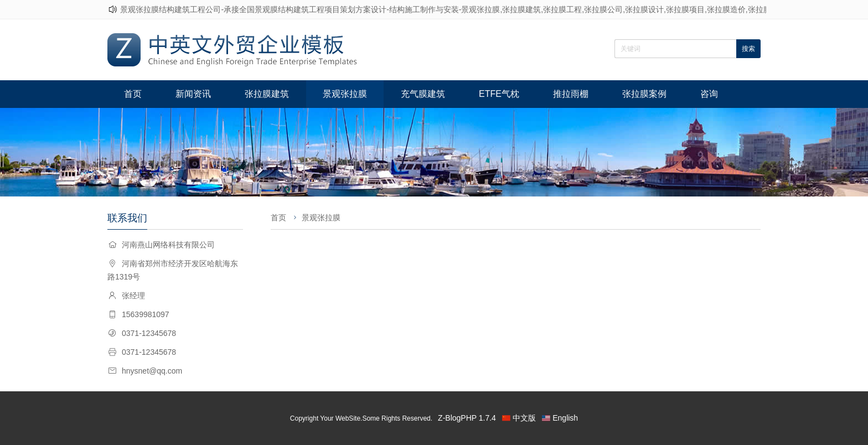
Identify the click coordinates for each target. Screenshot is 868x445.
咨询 (709, 94)
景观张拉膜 (345, 94)
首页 (133, 94)
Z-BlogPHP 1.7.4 (467, 418)
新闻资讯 (193, 94)
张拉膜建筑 (267, 94)
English (565, 418)
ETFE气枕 (499, 94)
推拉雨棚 (571, 94)
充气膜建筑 (423, 94)
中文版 (524, 418)
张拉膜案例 (644, 94)
